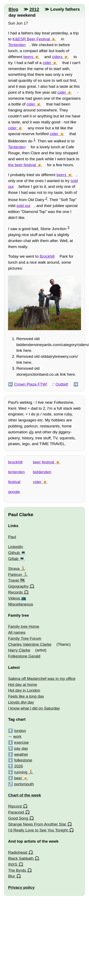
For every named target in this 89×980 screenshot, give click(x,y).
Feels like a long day (26, 696)
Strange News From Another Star (37, 824)
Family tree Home (24, 626)
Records (15, 592)
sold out (23, 206)
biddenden (42, 472)
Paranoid (16, 812)
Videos (14, 598)
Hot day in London (24, 690)
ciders (57, 57)
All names (17, 632)
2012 (34, 9)
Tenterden (17, 45)
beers (28, 57)
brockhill (15, 462)
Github (14, 553)
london (20, 731)
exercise (21, 742)
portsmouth (24, 784)
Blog (13, 9)
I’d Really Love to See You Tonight (38, 830)
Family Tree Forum (25, 638)
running (21, 772)
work (17, 736)
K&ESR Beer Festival (31, 39)
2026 (19, 766)
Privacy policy (21, 887)
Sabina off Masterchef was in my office (42, 679)
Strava (14, 569)
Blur (12, 876)
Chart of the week (24, 795)
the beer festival (22, 165)
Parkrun (15, 575)
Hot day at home (23, 685)
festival (14, 482)
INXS (13, 864)
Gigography (18, 586)
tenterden (16, 472)
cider (47, 63)
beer (18, 778)
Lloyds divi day (21, 702)
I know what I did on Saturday (34, 708)
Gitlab (13, 559)
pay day (21, 748)
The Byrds (17, 870)
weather (21, 754)
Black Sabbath (21, 858)
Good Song (18, 818)
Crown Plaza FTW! (31, 384)
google (14, 492)
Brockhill (47, 256)
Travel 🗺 (16, 580)
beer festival (43, 462)
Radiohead (18, 852)
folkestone (23, 760)
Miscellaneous (21, 604)
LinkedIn (16, 547)
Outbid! (62, 384)
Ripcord (15, 806)
